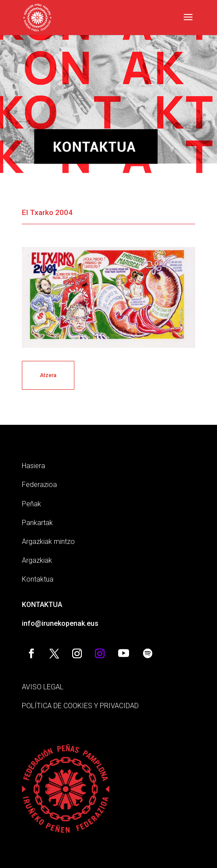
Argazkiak (37, 560)
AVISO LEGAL (43, 687)
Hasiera (33, 466)
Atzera (48, 375)
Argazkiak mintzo (48, 542)
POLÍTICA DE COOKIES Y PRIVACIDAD (80, 706)
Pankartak (37, 523)
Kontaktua (38, 579)
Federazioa (39, 485)
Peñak (31, 504)
